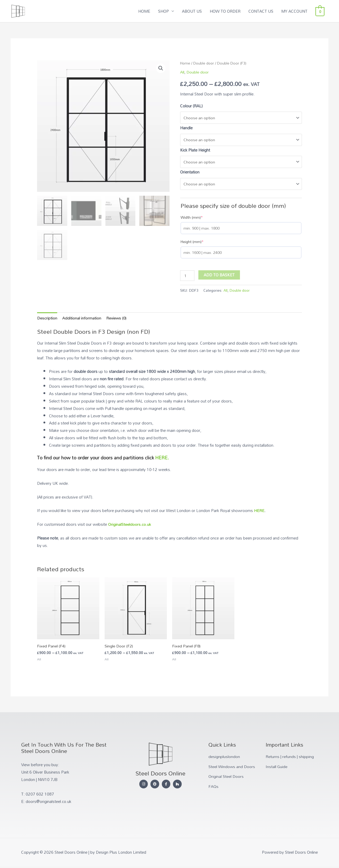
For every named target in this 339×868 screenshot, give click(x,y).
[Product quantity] (187, 277)
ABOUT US (194, 11)
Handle (186, 128)
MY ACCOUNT (296, 11)
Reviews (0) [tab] (117, 319)
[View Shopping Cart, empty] (321, 11)
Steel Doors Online (53, 8)
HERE (259, 512)
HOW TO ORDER (227, 11)
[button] (161, 69)
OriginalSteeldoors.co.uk (130, 526)
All (182, 72)
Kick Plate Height (195, 151)
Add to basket (219, 276)
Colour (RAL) (191, 106)
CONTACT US (263, 11)
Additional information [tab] (82, 319)
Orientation (190, 173)
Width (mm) (192, 219)
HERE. (162, 459)
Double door (204, 63)
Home (185, 63)
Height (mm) (192, 243)
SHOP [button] (165, 11)
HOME (146, 11)
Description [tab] (47, 319)
